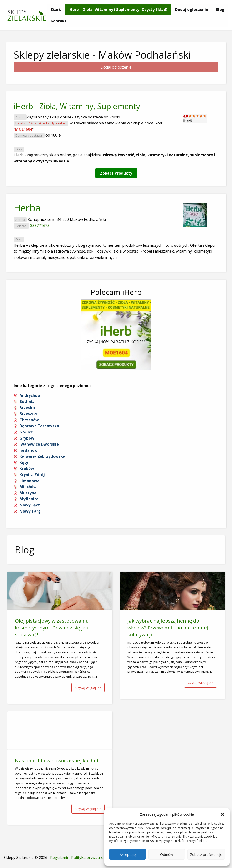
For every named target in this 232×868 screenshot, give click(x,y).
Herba (27, 208)
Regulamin (60, 858)
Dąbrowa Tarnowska (39, 426)
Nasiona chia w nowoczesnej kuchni (57, 760)
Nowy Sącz (30, 505)
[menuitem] (56, 10)
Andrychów (30, 395)
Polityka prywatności (90, 858)
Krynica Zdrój (32, 475)
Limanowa (30, 481)
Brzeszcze (29, 414)
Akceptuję (128, 854)
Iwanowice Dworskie (39, 444)
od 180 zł (53, 135)
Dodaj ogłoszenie (192, 10)
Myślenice (29, 499)
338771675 (40, 226)
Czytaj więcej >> (88, 688)
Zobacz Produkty (116, 173)
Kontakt (59, 21)
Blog (220, 10)
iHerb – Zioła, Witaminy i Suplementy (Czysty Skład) (118, 10)
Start (56, 10)
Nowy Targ (30, 511)
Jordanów (29, 450)
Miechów (28, 487)
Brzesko (27, 408)
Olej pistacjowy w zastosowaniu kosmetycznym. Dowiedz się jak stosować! (52, 628)
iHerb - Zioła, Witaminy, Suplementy (77, 106)
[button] (222, 814)
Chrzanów (29, 420)
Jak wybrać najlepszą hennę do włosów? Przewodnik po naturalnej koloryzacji (168, 628)
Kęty (24, 462)
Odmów (167, 854)
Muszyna (28, 493)
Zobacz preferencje (206, 854)
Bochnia (27, 402)
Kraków (27, 468)
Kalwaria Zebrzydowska (42, 456)
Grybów (27, 438)
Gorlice (26, 432)
